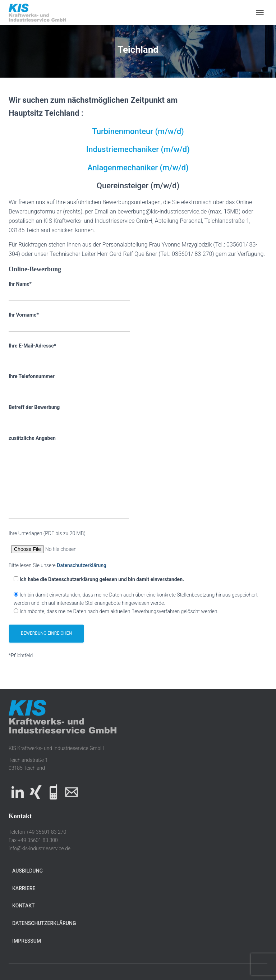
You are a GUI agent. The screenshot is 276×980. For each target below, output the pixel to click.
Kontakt (24, 906)
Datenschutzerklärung (82, 565)
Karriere (24, 888)
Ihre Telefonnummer (69, 383)
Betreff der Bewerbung (69, 414)
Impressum (27, 941)
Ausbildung (27, 871)
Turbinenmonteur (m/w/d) (138, 131)
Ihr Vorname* (69, 322)
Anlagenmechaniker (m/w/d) (138, 168)
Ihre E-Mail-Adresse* (69, 353)
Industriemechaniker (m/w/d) (138, 149)
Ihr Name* (69, 291)
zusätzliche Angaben (69, 477)
